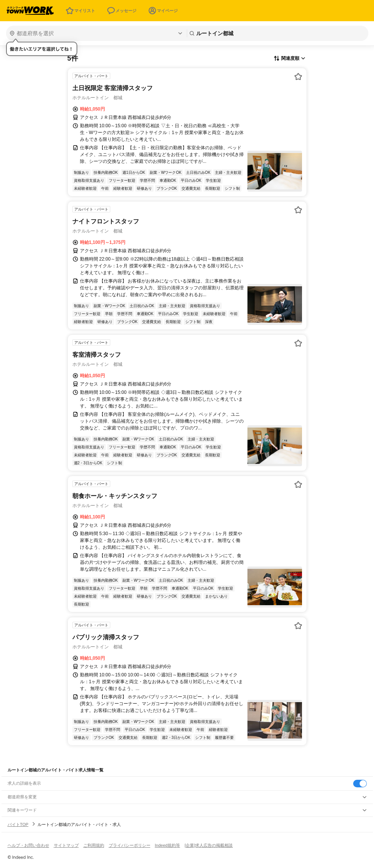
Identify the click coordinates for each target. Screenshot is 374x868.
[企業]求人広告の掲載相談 (209, 845)
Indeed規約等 (168, 845)
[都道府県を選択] (96, 33)
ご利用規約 (94, 845)
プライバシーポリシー (130, 845)
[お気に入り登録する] (298, 76)
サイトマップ (66, 845)
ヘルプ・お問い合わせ (28, 845)
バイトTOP (18, 824)
